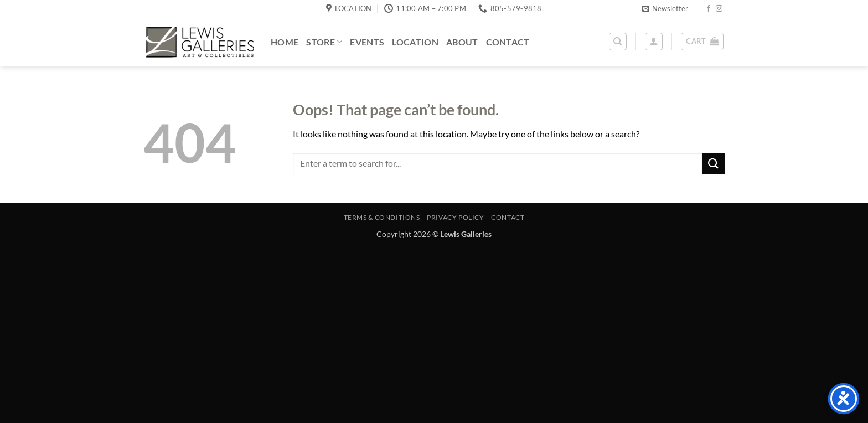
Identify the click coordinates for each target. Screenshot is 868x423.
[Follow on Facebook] (709, 9)
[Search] (618, 42)
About (462, 42)
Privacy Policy (456, 217)
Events (367, 42)
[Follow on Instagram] (719, 9)
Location (415, 42)
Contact (508, 42)
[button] (665, 8)
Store (324, 42)
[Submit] (714, 164)
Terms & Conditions (382, 217)
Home (285, 42)
